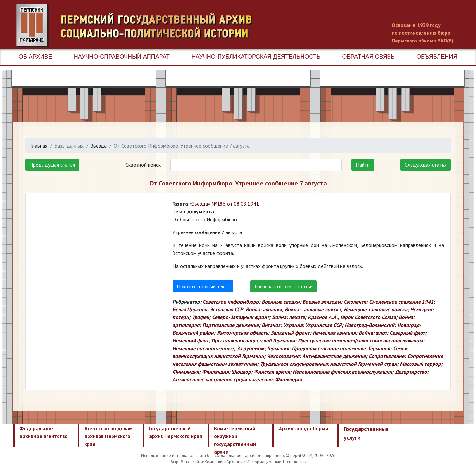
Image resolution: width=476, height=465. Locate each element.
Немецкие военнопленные (203, 348)
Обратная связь (369, 57)
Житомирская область (242, 333)
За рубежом (250, 348)
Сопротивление (387, 356)
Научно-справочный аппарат (122, 57)
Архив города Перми (303, 428)
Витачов (271, 325)
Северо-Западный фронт (241, 317)
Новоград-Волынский (369, 325)
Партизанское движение (231, 325)
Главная (39, 146)
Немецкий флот (190, 340)
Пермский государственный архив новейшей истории (138, 25)
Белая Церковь (190, 309)
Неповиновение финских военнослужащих (342, 372)
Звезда (99, 146)
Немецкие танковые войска (375, 309)
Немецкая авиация (334, 333)
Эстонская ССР (226, 309)
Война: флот (373, 333)
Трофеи (201, 317)
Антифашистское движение (334, 356)
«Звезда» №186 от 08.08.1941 (224, 204)
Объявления (437, 57)
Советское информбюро (231, 302)
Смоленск (355, 302)
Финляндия (186, 372)
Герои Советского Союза (368, 317)
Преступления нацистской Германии (253, 340)
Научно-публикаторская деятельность (256, 57)
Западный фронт (290, 333)
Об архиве (36, 57)
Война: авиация (264, 309)
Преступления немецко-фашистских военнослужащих (361, 340)
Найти (363, 165)
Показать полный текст (203, 286)
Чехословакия (283, 356)
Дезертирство (411, 372)
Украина (293, 325)
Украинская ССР (324, 325)
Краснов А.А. (323, 317)
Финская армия (272, 372)
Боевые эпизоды (322, 302)
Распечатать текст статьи (284, 286)
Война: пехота (288, 317)
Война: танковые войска (313, 309)
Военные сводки (281, 302)
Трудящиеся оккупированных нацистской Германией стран (328, 364)
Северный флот (407, 333)
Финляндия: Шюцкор (226, 372)
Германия (278, 348)
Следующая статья (426, 165)
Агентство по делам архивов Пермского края (108, 436)
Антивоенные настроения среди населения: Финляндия (237, 379)
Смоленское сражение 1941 (401, 302)
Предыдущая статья (52, 165)
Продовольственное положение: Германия (341, 348)
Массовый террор (420, 364)
